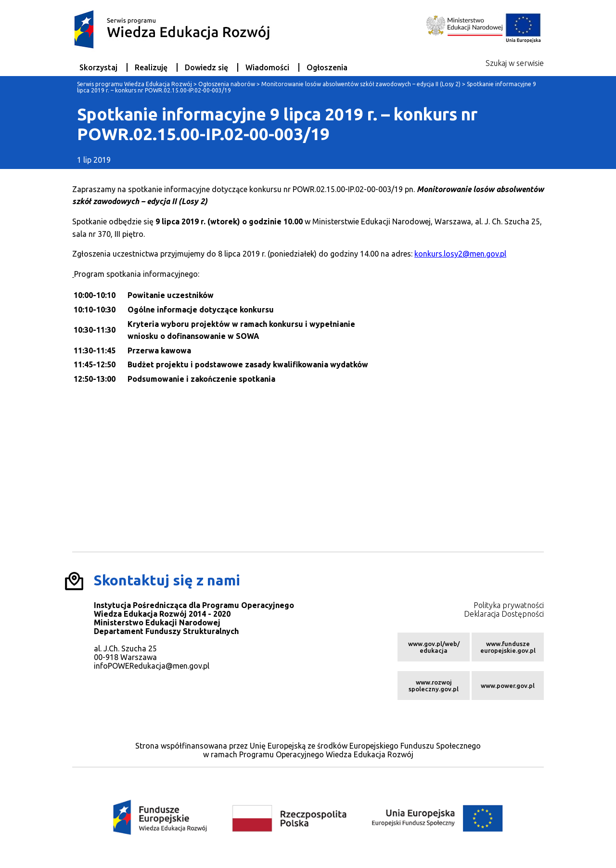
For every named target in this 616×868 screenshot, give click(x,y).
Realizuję (151, 67)
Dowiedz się (206, 67)
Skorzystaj (98, 67)
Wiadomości (267, 67)
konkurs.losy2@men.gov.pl (460, 254)
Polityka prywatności (509, 605)
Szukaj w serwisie (515, 63)
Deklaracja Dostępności (504, 614)
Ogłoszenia (327, 67)
